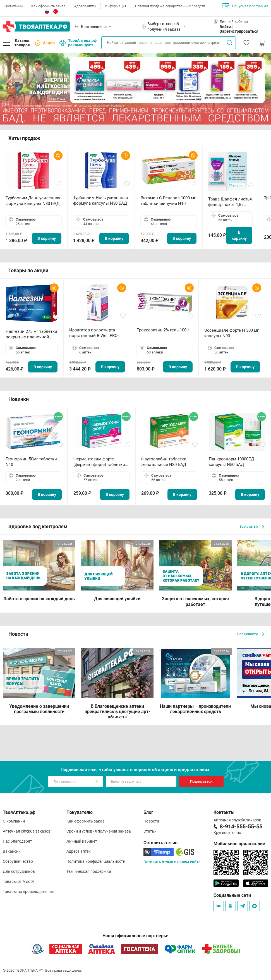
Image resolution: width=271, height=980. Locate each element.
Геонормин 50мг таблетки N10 (31, 462)
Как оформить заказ (48, 6)
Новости (151, 821)
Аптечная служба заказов (27, 831)
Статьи (150, 831)
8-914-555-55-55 (241, 826)
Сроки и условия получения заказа (99, 831)
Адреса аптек (85, 6)
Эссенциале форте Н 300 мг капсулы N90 (232, 333)
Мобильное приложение (239, 844)
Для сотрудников (19, 871)
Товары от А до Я (18, 881)
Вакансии (12, 851)
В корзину (47, 238)
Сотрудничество (18, 861)
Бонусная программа (245, 6)
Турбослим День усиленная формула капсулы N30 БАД (33, 201)
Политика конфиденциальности (96, 861)
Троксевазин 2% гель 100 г (163, 330)
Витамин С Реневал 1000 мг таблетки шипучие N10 (168, 201)
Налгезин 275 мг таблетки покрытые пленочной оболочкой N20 (31, 334)
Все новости (251, 634)
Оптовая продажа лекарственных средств (170, 6)
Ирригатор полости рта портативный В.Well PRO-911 (94, 333)
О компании (13, 6)
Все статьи (252, 526)
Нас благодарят (17, 841)
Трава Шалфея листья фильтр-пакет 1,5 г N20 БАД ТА (230, 202)
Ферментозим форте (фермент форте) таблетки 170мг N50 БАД (99, 462)
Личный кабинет (82, 841)
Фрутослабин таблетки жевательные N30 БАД (164, 462)
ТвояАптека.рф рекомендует (78, 43)
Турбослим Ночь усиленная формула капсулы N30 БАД (100, 200)
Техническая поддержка (89, 871)
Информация (116, 6)
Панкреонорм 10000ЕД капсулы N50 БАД (231, 462)
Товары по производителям (28, 891)
